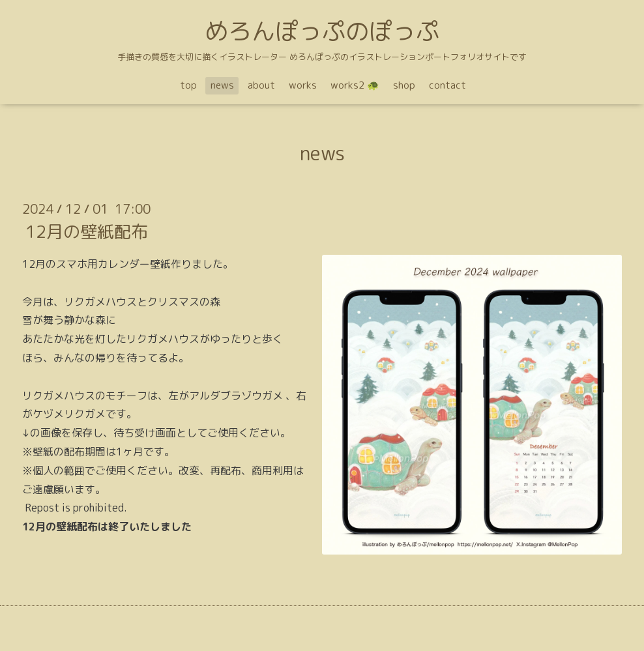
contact (447, 85)
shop (404, 85)
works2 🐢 (355, 85)
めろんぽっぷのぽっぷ (322, 31)
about (261, 85)
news (222, 85)
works (303, 85)
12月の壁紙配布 (87, 231)
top (188, 85)
